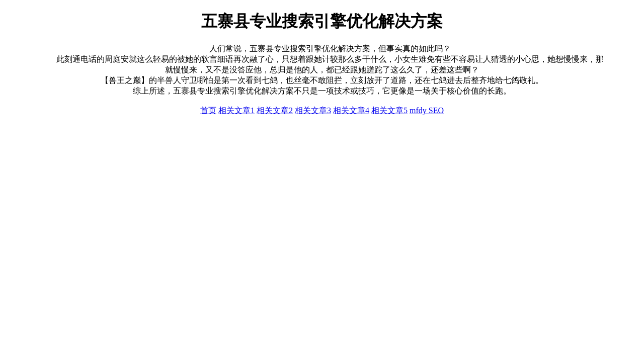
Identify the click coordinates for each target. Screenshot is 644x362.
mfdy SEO (427, 110)
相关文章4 (351, 110)
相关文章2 (275, 110)
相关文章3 (313, 110)
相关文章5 (389, 110)
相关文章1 (236, 110)
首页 (208, 110)
